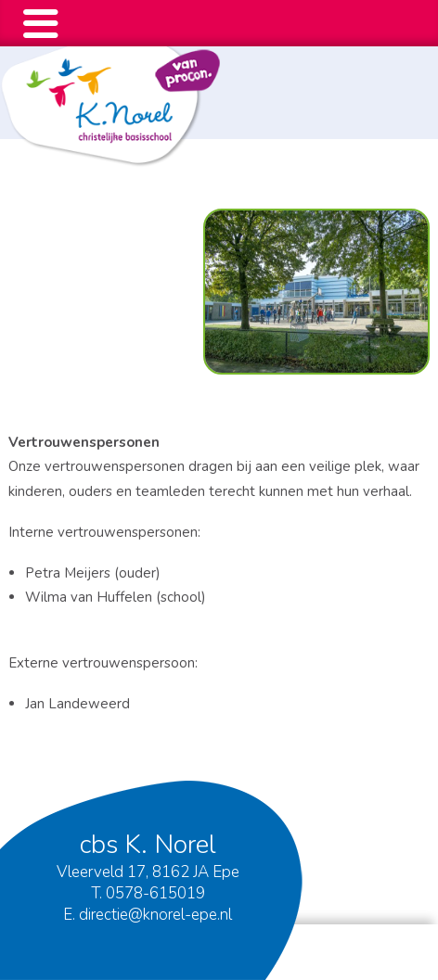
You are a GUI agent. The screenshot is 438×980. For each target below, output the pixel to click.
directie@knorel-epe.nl (155, 915)
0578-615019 (155, 893)
